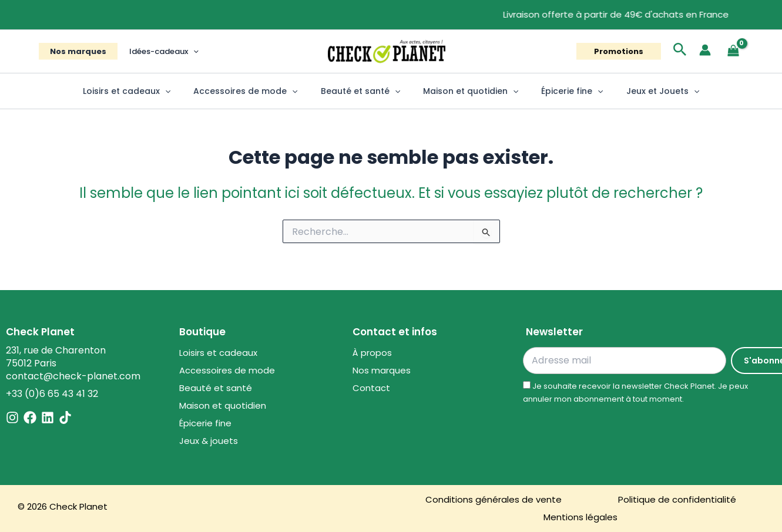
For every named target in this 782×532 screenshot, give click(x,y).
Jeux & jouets (209, 441)
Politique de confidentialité (677, 499)
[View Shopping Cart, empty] (733, 51)
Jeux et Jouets (646, 91)
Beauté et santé (363, 91)
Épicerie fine (563, 91)
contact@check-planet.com (73, 376)
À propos (372, 353)
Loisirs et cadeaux (142, 91)
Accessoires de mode (255, 91)
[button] (182, 51)
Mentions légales (580, 517)
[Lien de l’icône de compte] (705, 50)
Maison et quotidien (468, 91)
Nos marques (75, 51)
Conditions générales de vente (494, 499)
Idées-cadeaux (153, 51)
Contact (371, 388)
